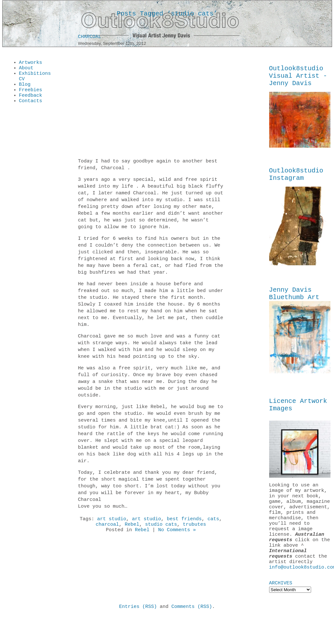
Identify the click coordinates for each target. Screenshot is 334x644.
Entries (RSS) (138, 634)
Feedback (31, 102)
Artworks (31, 63)
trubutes (195, 527)
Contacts (31, 108)
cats (213, 521)
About (26, 70)
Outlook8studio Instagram (296, 180)
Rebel (132, 527)
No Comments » (177, 534)
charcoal (107, 527)
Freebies (31, 95)
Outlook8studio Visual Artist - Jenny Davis (298, 78)
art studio (112, 521)
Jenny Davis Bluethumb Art (294, 301)
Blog (25, 89)
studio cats (161, 527)
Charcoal (90, 38)
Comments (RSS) (192, 634)
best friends (184, 521)
